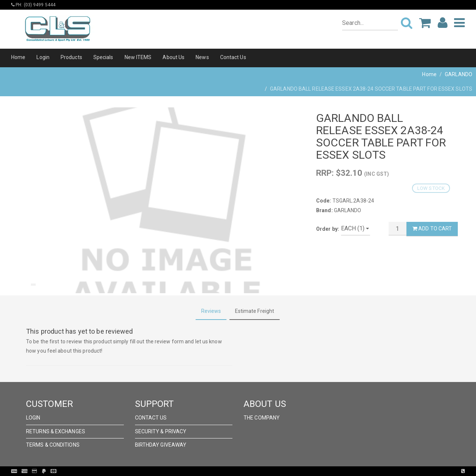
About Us (173, 57)
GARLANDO (459, 74)
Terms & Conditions (53, 445)
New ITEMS (138, 57)
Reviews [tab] (211, 311)
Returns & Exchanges (56, 431)
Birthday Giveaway (161, 445)
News (202, 57)
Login (43, 57)
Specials (103, 57)
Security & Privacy (161, 431)
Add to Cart (432, 229)
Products (71, 57)
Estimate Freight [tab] (255, 311)
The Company (262, 418)
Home (18, 57)
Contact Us (233, 57)
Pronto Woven (253, 471)
